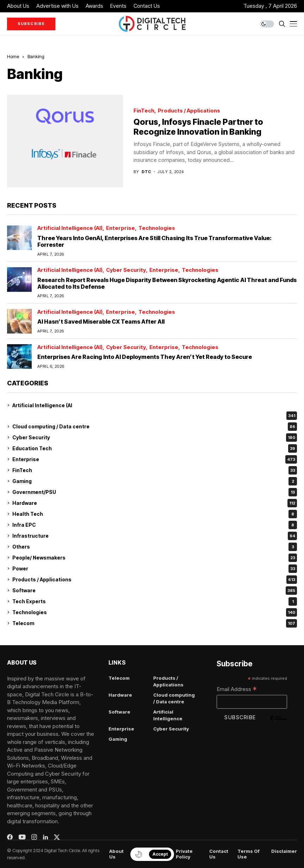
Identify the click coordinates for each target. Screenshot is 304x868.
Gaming (155, 481)
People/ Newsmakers (155, 558)
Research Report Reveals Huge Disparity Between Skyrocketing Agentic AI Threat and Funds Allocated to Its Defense (167, 283)
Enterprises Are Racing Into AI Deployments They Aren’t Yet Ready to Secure (145, 357)
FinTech (144, 111)
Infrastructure (155, 536)
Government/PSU (155, 492)
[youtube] (22, 837)
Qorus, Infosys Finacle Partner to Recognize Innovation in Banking (198, 127)
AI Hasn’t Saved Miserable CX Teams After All (101, 322)
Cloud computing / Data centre (155, 427)
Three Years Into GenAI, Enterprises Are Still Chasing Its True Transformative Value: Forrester (154, 241)
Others (155, 547)
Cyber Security (126, 270)
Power (155, 569)
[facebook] (10, 837)
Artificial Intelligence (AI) (70, 228)
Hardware (155, 503)
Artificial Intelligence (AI (42, 405)
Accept (160, 854)
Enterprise (120, 228)
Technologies (157, 228)
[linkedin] (45, 837)
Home (13, 56)
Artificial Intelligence (168, 715)
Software (155, 591)
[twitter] (57, 837)
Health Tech (155, 514)
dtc (146, 172)
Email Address (237, 690)
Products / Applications (189, 111)
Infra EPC (155, 525)
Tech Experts (155, 601)
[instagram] (34, 837)
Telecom (155, 623)
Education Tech (155, 448)
